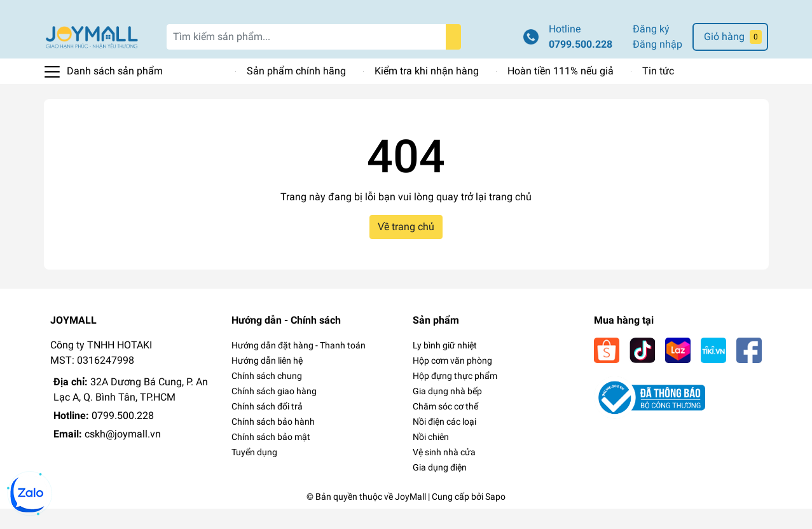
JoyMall (410, 517)
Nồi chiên (431, 457)
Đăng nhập (657, 65)
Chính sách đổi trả (267, 427)
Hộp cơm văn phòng (452, 381)
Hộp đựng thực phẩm (455, 396)
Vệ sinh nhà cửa (444, 472)
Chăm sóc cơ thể (445, 427)
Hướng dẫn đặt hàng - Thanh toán (299, 366)
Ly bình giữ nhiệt (445, 366)
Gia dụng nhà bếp (447, 411)
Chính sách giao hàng (274, 411)
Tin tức (658, 92)
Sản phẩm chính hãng (296, 92)
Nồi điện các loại (444, 442)
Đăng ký (651, 50)
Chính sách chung (267, 396)
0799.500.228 (581, 65)
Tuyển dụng (254, 472)
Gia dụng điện (440, 488)
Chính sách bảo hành (273, 442)
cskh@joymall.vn (123, 454)
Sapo (495, 517)
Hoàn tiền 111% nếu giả (561, 92)
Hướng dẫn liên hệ (267, 381)
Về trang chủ (406, 248)
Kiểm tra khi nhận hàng (427, 92)
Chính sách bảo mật (271, 457)
